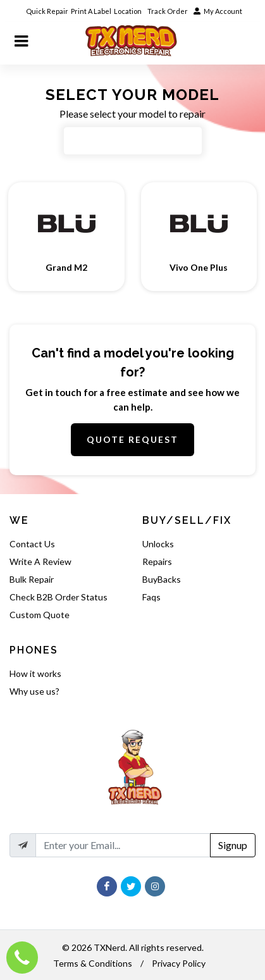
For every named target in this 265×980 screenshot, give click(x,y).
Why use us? (34, 691)
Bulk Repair (32, 579)
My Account (218, 11)
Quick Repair (47, 11)
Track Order (168, 11)
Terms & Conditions (93, 963)
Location (128, 11)
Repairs (157, 561)
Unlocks (158, 544)
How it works (35, 673)
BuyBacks (162, 579)
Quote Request (132, 439)
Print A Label (91, 11)
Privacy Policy (179, 963)
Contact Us (32, 544)
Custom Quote (40, 615)
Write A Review (40, 561)
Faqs (151, 597)
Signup (233, 845)
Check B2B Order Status (59, 597)
